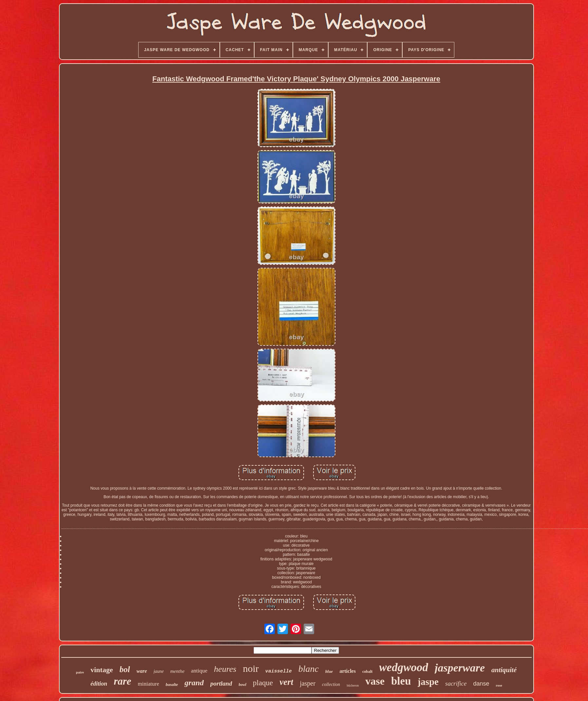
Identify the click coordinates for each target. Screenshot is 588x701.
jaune (159, 671)
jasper (308, 683)
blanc (309, 669)
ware (142, 671)
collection (331, 684)
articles (348, 671)
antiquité (504, 670)
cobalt (367, 672)
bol (125, 669)
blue (329, 671)
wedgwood (404, 667)
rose (499, 685)
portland (221, 683)
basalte (172, 684)
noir (251, 668)
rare (122, 681)
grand (194, 683)
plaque (263, 683)
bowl (243, 685)
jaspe (428, 682)
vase (375, 681)
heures (225, 669)
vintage (102, 670)
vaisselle (279, 671)
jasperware (460, 668)
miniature (149, 684)
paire (80, 672)
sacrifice (456, 683)
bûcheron (353, 685)
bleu (401, 681)
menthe (177, 671)
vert (286, 682)
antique (199, 671)
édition (99, 684)
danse (481, 684)
